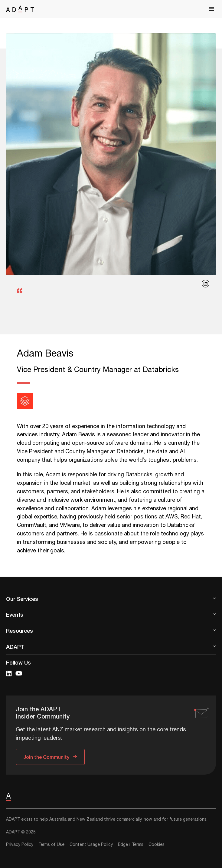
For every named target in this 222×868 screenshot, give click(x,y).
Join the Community (46, 757)
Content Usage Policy (91, 845)
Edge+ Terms (131, 845)
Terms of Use (51, 845)
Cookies (157, 845)
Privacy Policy (20, 845)
